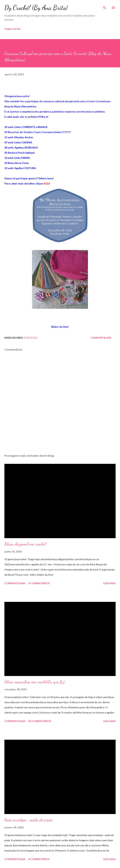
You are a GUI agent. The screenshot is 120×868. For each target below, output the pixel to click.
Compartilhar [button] (101, 338)
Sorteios (31, 338)
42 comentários (40, 721)
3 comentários (39, 583)
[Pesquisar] (105, 7)
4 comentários (39, 859)
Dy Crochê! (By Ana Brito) (36, 8)
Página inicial (12, 29)
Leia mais (109, 583)
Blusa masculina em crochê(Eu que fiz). (35, 682)
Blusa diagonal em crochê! (25, 544)
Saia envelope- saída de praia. (29, 820)
